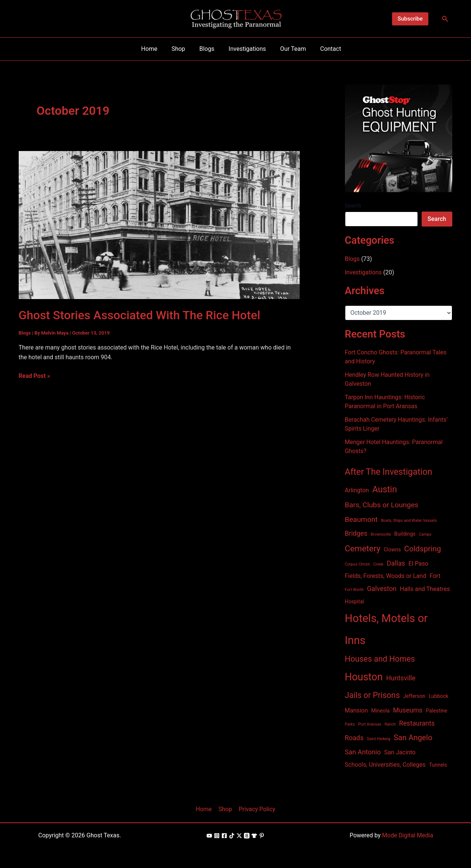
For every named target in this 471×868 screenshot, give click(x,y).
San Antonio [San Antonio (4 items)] (363, 752)
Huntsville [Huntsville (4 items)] (401, 678)
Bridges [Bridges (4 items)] (356, 533)
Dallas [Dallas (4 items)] (396, 563)
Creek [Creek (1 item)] (378, 564)
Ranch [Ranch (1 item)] (390, 724)
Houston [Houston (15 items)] (364, 677)
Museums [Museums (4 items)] (408, 710)
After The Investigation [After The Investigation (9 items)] (389, 472)
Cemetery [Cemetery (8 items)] (363, 548)
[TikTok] (232, 836)
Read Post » (35, 376)
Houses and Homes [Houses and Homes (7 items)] (380, 659)
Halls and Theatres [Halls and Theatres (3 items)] (425, 589)
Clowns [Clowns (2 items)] (392, 550)
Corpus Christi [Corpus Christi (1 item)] (357, 564)
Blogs (25, 333)
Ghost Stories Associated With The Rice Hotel (140, 315)
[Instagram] (217, 836)
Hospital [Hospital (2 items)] (355, 601)
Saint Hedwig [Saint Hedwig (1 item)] (379, 739)
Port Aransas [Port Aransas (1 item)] (370, 724)
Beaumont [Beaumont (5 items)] (361, 519)
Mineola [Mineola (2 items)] (380, 711)
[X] (239, 836)
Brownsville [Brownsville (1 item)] (381, 534)
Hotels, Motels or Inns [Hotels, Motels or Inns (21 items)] (386, 629)
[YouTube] (209, 836)
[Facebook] (224, 836)
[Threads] (247, 836)
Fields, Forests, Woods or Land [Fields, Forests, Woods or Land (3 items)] (386, 576)
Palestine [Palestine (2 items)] (436, 711)
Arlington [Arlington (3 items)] (357, 490)
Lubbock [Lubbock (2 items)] (439, 696)
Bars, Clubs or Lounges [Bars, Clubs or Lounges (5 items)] (382, 505)
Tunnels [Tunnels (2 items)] (438, 765)
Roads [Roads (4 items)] (354, 738)
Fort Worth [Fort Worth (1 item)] (354, 590)
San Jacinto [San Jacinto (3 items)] (400, 752)
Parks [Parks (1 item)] (350, 724)
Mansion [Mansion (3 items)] (357, 710)
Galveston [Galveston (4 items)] (382, 589)
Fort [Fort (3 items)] (435, 576)
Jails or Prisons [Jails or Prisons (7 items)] (372, 695)
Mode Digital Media (408, 835)
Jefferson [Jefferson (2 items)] (414, 696)
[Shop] (254, 836)
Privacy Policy (256, 809)
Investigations (364, 272)
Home (204, 809)
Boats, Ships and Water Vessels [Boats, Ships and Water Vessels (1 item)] (409, 521)
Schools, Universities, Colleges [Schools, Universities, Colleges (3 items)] (385, 765)
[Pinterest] (262, 836)
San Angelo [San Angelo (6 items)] (413, 738)
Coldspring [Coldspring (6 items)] (423, 549)
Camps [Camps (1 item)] (425, 534)
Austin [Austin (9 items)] (385, 489)
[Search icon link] (445, 19)
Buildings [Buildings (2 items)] (405, 534)
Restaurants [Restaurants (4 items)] (417, 723)
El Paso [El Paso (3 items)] (418, 564)
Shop (225, 809)
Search (353, 206)
